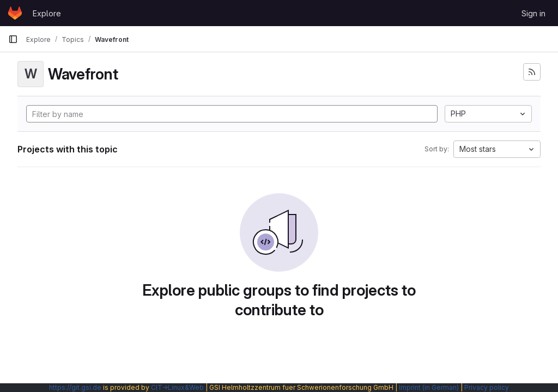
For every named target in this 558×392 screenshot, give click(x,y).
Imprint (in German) (429, 387)
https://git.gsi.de (75, 387)
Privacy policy (487, 387)
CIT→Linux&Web (177, 387)
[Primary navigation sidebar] (13, 39)
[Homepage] (15, 13)
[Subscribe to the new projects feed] (532, 72)
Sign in (533, 13)
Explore (47, 13)
